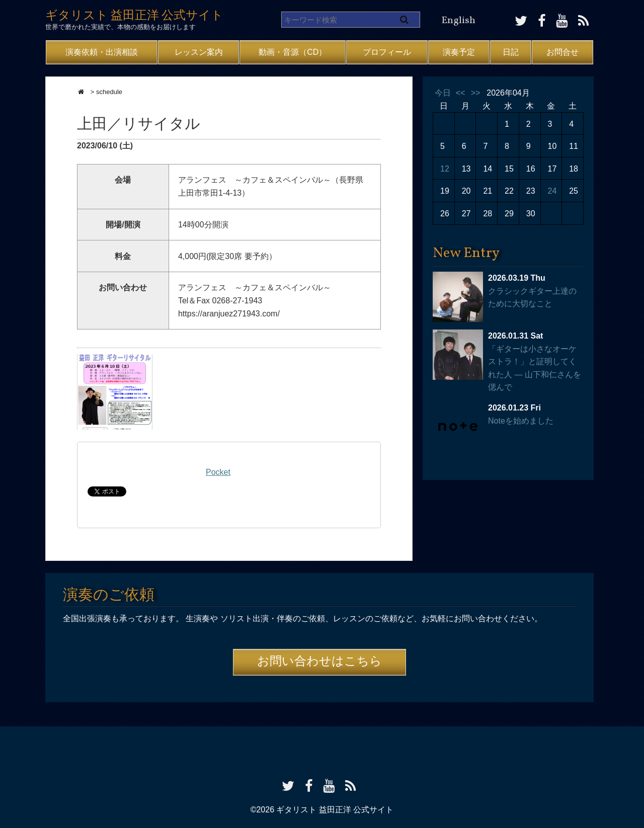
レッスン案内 (199, 52)
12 (445, 169)
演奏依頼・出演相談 (102, 52)
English (458, 21)
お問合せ (562, 52)
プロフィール (387, 52)
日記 (511, 52)
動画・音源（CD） (293, 52)
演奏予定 (459, 52)
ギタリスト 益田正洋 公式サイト (134, 16)
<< (461, 93)
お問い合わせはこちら (319, 662)
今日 (443, 93)
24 (552, 191)
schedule (109, 92)
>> (476, 93)
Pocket (218, 472)
